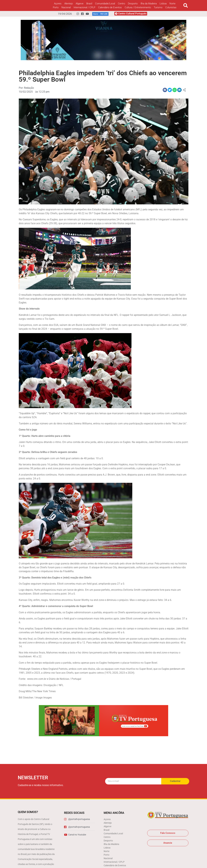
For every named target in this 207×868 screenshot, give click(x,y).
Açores (58, 4)
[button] (186, 6)
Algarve (80, 4)
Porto (56, 7)
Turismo (158, 7)
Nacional (66, 7)
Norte (172, 4)
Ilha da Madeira (149, 4)
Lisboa (163, 4)
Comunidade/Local (105, 4)
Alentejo (69, 4)
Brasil (89, 4)
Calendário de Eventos (110, 7)
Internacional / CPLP (84, 7)
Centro (121, 4)
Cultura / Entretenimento (138, 7)
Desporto (133, 4)
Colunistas (171, 7)
